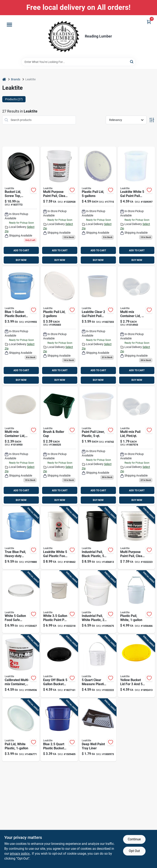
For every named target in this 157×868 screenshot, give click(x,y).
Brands (16, 79)
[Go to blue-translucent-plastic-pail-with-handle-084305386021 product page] (21, 538)
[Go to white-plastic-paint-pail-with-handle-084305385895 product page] (136, 602)
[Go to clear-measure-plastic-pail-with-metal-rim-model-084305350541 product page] (98, 666)
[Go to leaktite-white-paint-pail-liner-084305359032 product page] (136, 206)
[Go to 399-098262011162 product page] (21, 326)
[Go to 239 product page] (21, 446)
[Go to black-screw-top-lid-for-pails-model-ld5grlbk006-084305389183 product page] (21, 206)
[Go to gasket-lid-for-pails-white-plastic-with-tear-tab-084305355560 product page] (98, 206)
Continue (134, 839)
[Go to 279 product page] (136, 326)
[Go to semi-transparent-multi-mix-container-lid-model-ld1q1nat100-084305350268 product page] (136, 446)
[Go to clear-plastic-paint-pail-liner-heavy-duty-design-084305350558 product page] (98, 446)
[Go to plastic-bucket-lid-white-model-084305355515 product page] (59, 326)
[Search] (132, 62)
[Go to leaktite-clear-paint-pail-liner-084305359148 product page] (98, 326)
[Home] (4, 79)
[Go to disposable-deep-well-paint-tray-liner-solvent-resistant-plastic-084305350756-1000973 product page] (98, 730)
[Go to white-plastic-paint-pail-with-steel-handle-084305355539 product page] (59, 602)
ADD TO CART (21, 250)
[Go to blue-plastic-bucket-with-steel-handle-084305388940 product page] (59, 730)
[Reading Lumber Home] (64, 36)
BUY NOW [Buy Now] (21, 260)
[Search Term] (78, 62)
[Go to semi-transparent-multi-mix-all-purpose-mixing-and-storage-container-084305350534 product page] (21, 666)
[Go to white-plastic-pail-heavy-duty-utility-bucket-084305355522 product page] (98, 602)
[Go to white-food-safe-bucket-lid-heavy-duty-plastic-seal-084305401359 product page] (21, 602)
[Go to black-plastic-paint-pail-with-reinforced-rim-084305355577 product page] (98, 538)
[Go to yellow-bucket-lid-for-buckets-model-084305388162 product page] (136, 666)
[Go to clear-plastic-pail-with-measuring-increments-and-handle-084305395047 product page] (136, 538)
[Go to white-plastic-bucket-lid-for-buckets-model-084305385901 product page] (21, 730)
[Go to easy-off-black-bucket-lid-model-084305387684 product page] (59, 666)
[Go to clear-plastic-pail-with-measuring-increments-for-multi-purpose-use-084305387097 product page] (59, 206)
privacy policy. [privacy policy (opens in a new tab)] (20, 854)
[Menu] (9, 25)
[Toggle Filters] (152, 120)
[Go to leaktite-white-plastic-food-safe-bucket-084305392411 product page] (59, 538)
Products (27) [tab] (14, 99)
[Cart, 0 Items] (149, 22)
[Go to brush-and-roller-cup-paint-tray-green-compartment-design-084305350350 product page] (59, 446)
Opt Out (134, 851)
